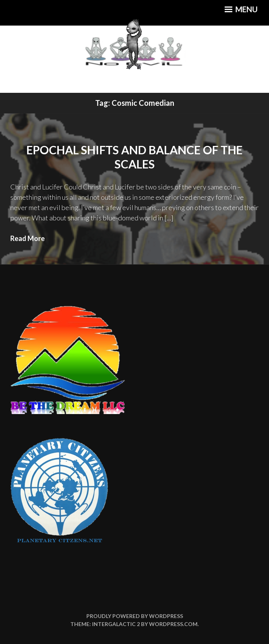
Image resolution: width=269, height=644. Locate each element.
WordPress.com (173, 624)
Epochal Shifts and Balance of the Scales (134, 157)
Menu (241, 9)
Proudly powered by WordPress (135, 616)
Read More (28, 238)
